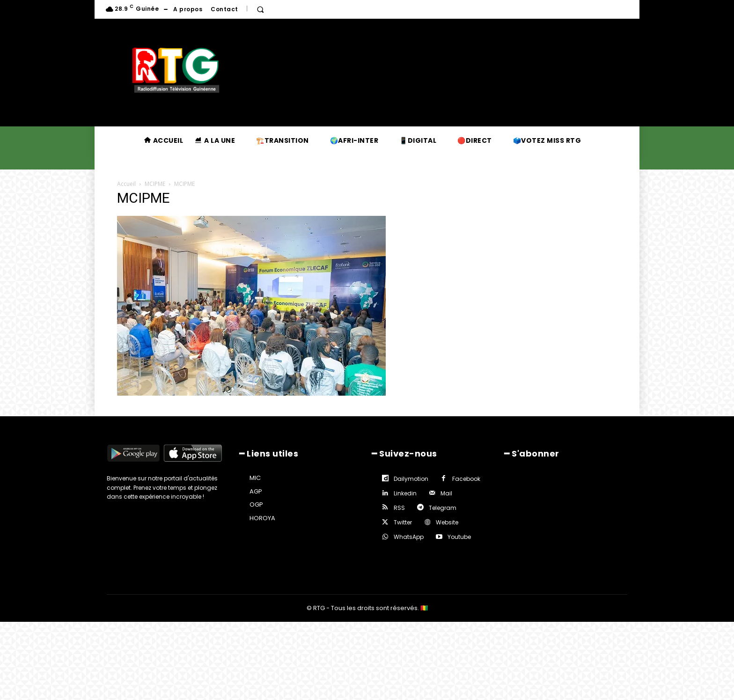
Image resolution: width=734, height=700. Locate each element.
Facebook (466, 479)
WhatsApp (409, 537)
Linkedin (405, 493)
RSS (399, 508)
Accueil (126, 184)
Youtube (459, 537)
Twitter (403, 522)
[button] (260, 9)
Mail (446, 493)
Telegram (443, 508)
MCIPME (155, 184)
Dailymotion (411, 479)
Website (447, 522)
